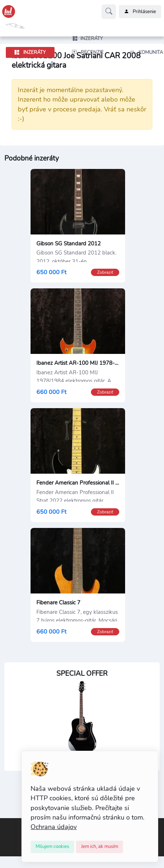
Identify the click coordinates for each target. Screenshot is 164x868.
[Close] (52, 847)
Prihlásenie (140, 12)
